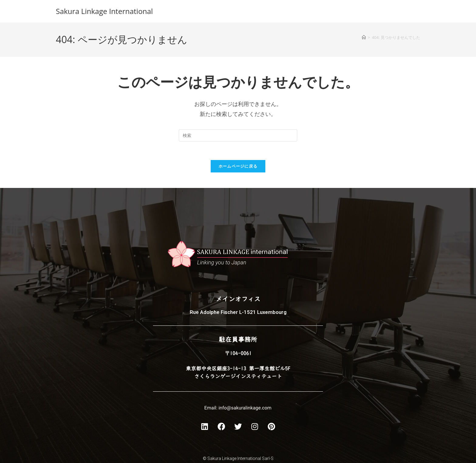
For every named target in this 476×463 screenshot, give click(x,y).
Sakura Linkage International (104, 11)
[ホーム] (364, 37)
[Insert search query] (238, 135)
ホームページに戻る (238, 166)
